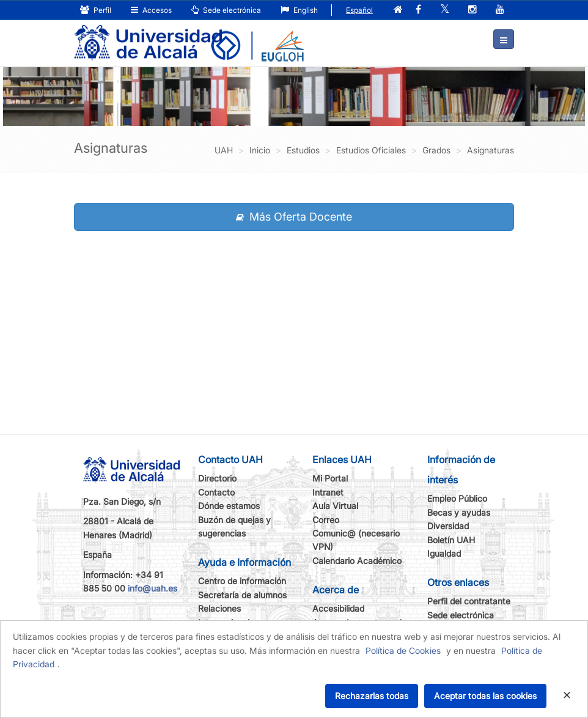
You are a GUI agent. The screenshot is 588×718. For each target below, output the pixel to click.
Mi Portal (330, 478)
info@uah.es (153, 588)
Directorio (217, 478)
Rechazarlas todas (372, 696)
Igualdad (444, 553)
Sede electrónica (226, 10)
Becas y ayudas (459, 512)
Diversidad (448, 526)
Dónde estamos (229, 506)
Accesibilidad (338, 608)
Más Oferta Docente (294, 217)
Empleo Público (457, 498)
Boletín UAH (451, 540)
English (299, 10)
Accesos (151, 10)
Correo (326, 520)
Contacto (216, 492)
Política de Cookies (403, 650)
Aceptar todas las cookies (485, 696)
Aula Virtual (335, 506)
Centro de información (242, 581)
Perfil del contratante (469, 601)
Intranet (328, 492)
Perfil (96, 10)
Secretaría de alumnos (242, 595)
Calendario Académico (357, 561)
